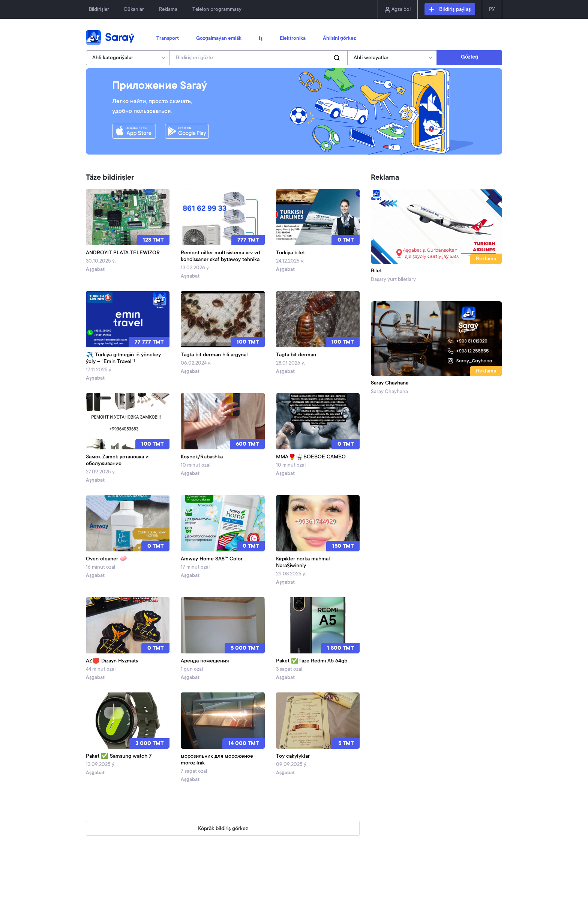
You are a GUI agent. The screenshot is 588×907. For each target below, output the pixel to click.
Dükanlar (134, 10)
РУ (492, 10)
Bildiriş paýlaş (450, 10)
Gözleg (469, 57)
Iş (261, 39)
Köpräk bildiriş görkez (223, 829)
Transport (168, 39)
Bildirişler (99, 10)
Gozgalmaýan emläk (219, 39)
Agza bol (398, 10)
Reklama (168, 10)
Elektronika (293, 39)
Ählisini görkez (339, 39)
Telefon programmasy (217, 10)
